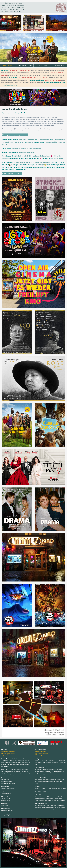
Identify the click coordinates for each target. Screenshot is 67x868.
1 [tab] (28, 61)
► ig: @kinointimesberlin (9, 85)
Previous (3, 47)
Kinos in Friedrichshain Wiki (41, 753)
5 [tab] (35, 61)
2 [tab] (30, 61)
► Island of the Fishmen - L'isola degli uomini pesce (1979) (34, 162)
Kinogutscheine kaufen (7, 755)
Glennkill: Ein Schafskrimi (27, 152)
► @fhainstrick (58, 159)
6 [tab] (37, 61)
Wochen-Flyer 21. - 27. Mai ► (12, 174)
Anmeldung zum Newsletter (8, 751)
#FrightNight (40, 165)
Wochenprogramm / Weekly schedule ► (15, 135)
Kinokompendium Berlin (40, 751)
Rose (23, 142)
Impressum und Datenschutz (8, 753)
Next (64, 47)
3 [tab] (32, 61)
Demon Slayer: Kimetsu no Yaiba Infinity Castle (26, 148)
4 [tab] (33, 61)
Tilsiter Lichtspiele (39, 755)
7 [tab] (39, 61)
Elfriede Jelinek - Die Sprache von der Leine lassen (34, 156)
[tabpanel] (33, 47)
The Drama (30, 142)
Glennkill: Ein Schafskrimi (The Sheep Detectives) (34, 140)
